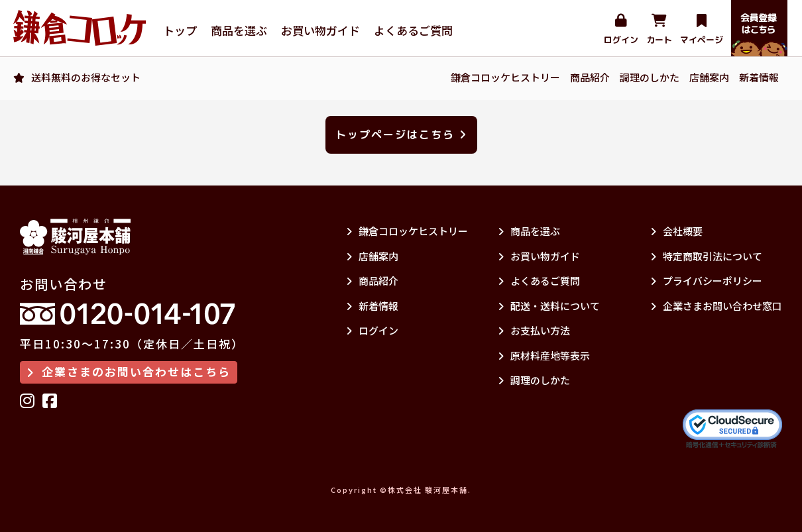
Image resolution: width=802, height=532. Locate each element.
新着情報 (759, 77)
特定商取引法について (706, 256)
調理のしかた (650, 77)
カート (659, 30)
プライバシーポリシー (706, 281)
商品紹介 (590, 77)
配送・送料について (549, 306)
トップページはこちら (401, 134)
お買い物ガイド (320, 30)
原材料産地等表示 (544, 355)
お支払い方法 (534, 330)
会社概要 (676, 231)
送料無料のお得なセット (86, 77)
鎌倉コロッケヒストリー (505, 77)
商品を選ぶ (239, 30)
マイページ (702, 30)
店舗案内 (709, 77)
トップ (180, 30)
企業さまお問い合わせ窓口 (716, 306)
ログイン (621, 30)
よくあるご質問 (413, 30)
